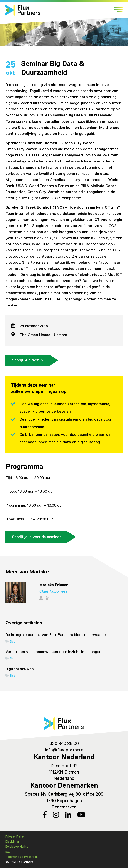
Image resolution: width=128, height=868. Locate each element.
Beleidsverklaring (17, 847)
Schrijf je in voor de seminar (36, 537)
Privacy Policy (15, 837)
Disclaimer (12, 842)
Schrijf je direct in (27, 360)
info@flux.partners (64, 750)
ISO (8, 852)
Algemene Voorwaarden (22, 857)
